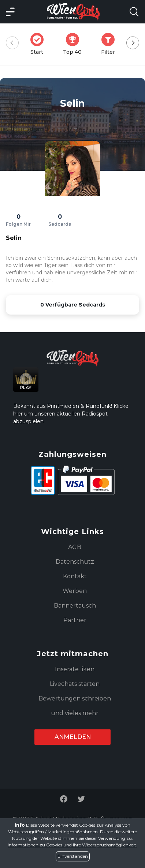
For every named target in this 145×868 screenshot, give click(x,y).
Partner (75, 620)
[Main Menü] (10, 12)
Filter (110, 44)
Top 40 (75, 44)
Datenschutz (75, 562)
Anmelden (73, 737)
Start (39, 44)
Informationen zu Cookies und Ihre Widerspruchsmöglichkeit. (72, 845)
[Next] (133, 43)
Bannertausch (75, 606)
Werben (75, 591)
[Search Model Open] (134, 12)
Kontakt (75, 576)
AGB (75, 547)
